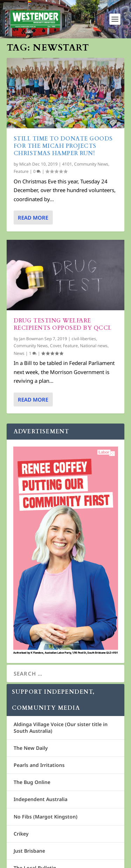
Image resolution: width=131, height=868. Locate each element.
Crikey (21, 834)
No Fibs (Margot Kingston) (46, 817)
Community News (91, 164)
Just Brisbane (29, 851)
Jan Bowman (31, 339)
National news (94, 346)
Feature (21, 171)
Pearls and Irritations (39, 765)
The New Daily (31, 748)
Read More (33, 218)
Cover (55, 346)
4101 (67, 164)
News (19, 353)
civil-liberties (84, 339)
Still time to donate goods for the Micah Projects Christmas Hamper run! (63, 146)
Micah (25, 164)
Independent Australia (41, 799)
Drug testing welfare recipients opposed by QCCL (63, 324)
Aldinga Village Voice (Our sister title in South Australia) (61, 727)
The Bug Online (32, 782)
